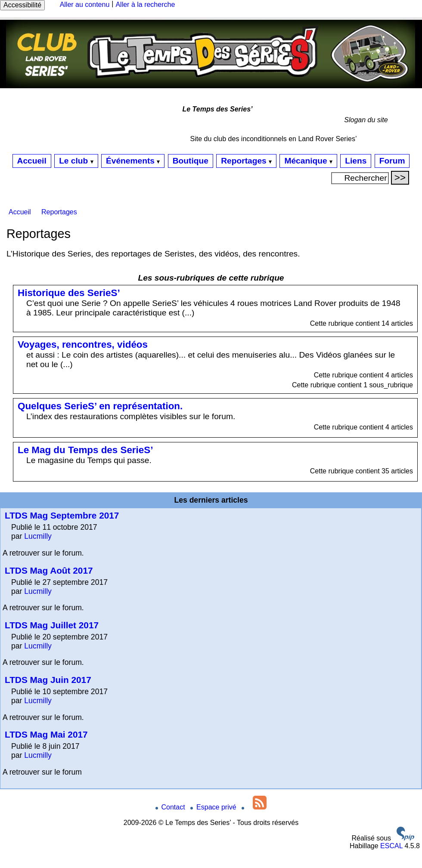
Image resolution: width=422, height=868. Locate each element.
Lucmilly (38, 536)
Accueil (32, 161)
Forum (392, 161)
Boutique (191, 161)
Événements (133, 161)
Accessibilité (22, 5)
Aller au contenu (85, 5)
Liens (356, 161)
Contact (171, 807)
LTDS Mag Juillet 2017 (52, 625)
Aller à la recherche (145, 5)
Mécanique (308, 161)
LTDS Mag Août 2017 (49, 570)
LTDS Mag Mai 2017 (46, 734)
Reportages (246, 161)
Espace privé (214, 807)
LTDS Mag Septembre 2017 (62, 515)
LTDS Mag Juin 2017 (48, 680)
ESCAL (391, 846)
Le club (76, 161)
